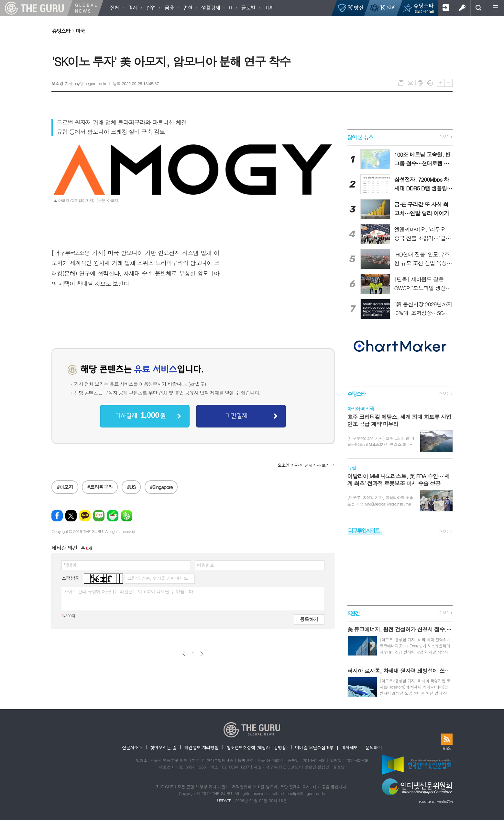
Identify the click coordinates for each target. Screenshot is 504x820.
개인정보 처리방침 (201, 747)
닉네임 (70, 565)
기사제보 (350, 747)
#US (131, 487)
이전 (184, 654)
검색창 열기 (479, 8)
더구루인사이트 (364, 530)
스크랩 (430, 83)
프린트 (420, 83)
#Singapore (161, 487)
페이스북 (57, 516)
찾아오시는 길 (164, 747)
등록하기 (309, 619)
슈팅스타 (61, 31)
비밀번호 (206, 565)
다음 (202, 654)
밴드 (127, 516)
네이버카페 (113, 516)
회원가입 (446, 8)
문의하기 (374, 747)
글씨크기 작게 (449, 83)
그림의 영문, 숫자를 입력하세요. (158, 578)
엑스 (71, 516)
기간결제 (236, 416)
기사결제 (140, 415)
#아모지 (65, 487)
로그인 (462, 8)
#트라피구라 (100, 487)
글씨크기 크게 (441, 83)
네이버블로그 (99, 516)
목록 (401, 83)
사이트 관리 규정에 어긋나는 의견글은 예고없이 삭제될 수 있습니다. (129, 591)
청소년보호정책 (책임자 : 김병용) (257, 747)
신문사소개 (132, 747)
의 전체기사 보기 (304, 465)
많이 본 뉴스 (360, 137)
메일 (411, 83)
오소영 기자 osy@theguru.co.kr (79, 83)
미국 (80, 31)
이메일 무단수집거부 (314, 747)
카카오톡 (85, 516)
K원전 (353, 613)
